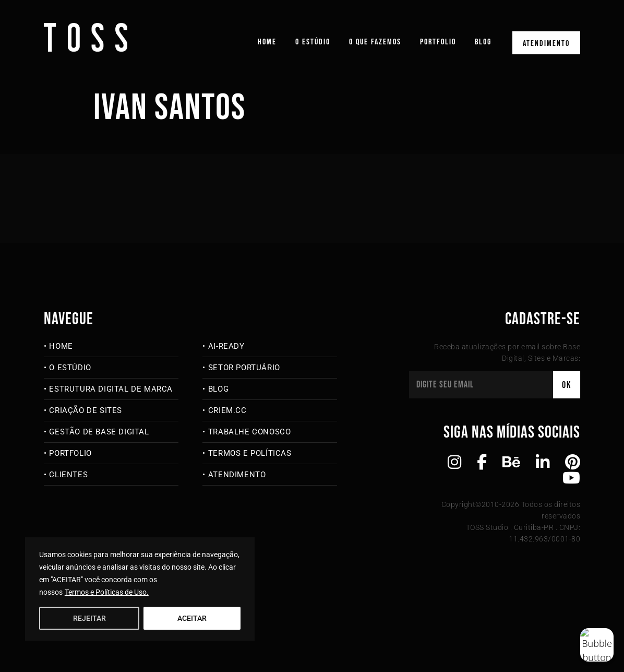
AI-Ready (226, 346)
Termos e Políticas (250, 453)
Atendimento (546, 44)
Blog (483, 42)
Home (267, 42)
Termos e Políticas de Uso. (107, 592)
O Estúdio (313, 42)
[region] (140, 589)
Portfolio (438, 42)
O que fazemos (375, 42)
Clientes (68, 475)
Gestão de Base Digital (99, 432)
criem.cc (227, 410)
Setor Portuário (244, 368)
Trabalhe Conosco (250, 432)
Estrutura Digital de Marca (111, 389)
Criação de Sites (86, 410)
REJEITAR (89, 618)
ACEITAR (192, 618)
